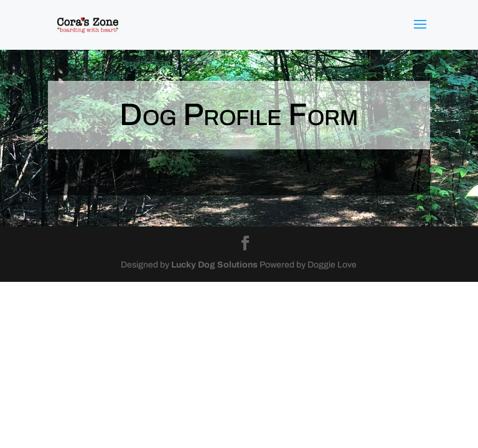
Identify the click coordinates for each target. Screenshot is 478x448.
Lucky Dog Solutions (214, 265)
